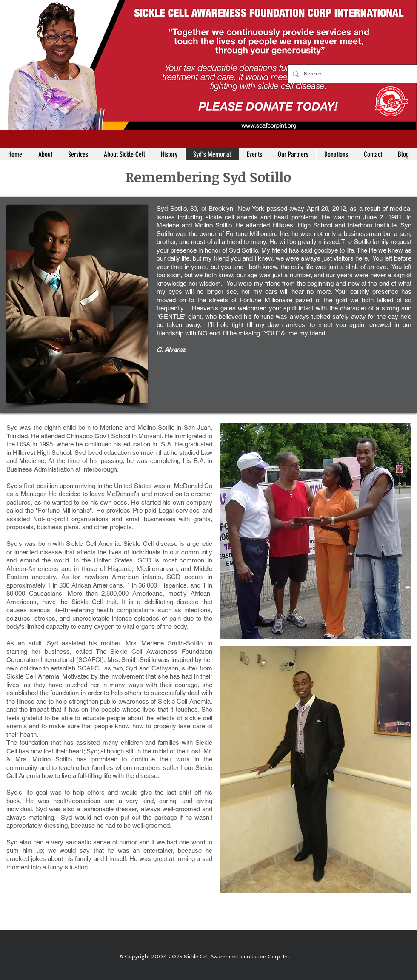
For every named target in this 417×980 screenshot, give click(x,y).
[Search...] (351, 74)
